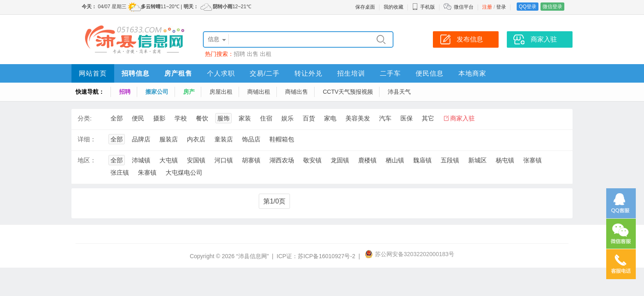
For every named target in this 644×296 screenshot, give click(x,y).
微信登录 (552, 7)
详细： (87, 139)
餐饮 (202, 118)
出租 (266, 54)
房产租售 (178, 73)
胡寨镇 (251, 160)
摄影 (159, 118)
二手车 (390, 73)
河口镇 (224, 160)
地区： (87, 160)
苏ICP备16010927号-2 (327, 256)
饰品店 (251, 139)
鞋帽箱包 (282, 139)
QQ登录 (528, 7)
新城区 (477, 160)
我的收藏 (393, 7)
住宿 (266, 118)
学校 (181, 118)
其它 (428, 118)
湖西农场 (282, 160)
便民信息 (430, 73)
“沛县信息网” (252, 256)
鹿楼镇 (367, 160)
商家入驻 (462, 118)
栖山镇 (395, 160)
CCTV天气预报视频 (348, 92)
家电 (330, 118)
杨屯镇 (505, 160)
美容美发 (358, 118)
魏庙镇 (422, 160)
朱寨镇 (147, 172)
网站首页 (93, 73)
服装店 (169, 139)
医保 (407, 118)
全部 (117, 118)
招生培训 (351, 73)
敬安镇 (312, 160)
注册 (487, 7)
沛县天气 (399, 92)
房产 (189, 92)
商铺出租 (259, 92)
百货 (309, 118)
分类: (85, 118)
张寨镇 (532, 160)
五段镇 (450, 160)
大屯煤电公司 (184, 172)
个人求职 (221, 73)
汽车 (385, 118)
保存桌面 (365, 7)
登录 (501, 7)
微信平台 (464, 7)
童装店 (224, 139)
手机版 (423, 7)
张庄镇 (120, 172)
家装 (245, 118)
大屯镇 (169, 160)
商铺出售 (297, 92)
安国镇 (196, 160)
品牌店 (141, 139)
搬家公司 (157, 92)
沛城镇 (141, 160)
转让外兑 (308, 73)
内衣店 (196, 139)
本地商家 (472, 73)
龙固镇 (340, 160)
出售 (253, 54)
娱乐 (287, 118)
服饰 (223, 118)
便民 (138, 118)
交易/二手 (265, 73)
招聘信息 (136, 73)
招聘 (239, 54)
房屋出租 (221, 92)
